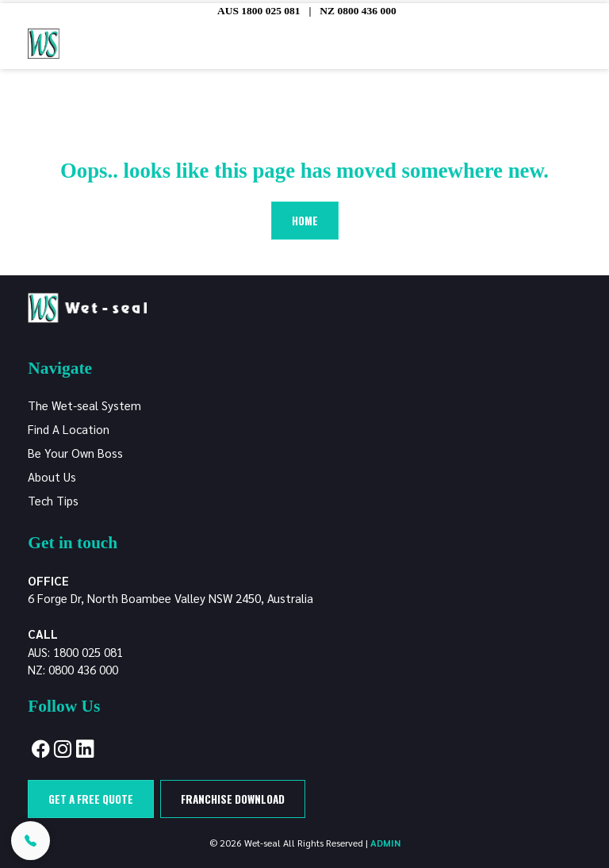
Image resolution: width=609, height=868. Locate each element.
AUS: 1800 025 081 (75, 652)
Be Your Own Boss (75, 453)
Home (305, 221)
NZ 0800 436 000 (358, 11)
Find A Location (69, 429)
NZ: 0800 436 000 (73, 669)
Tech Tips (53, 500)
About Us (52, 476)
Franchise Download (233, 799)
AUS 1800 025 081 (259, 11)
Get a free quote (91, 799)
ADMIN (385, 843)
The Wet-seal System (84, 405)
